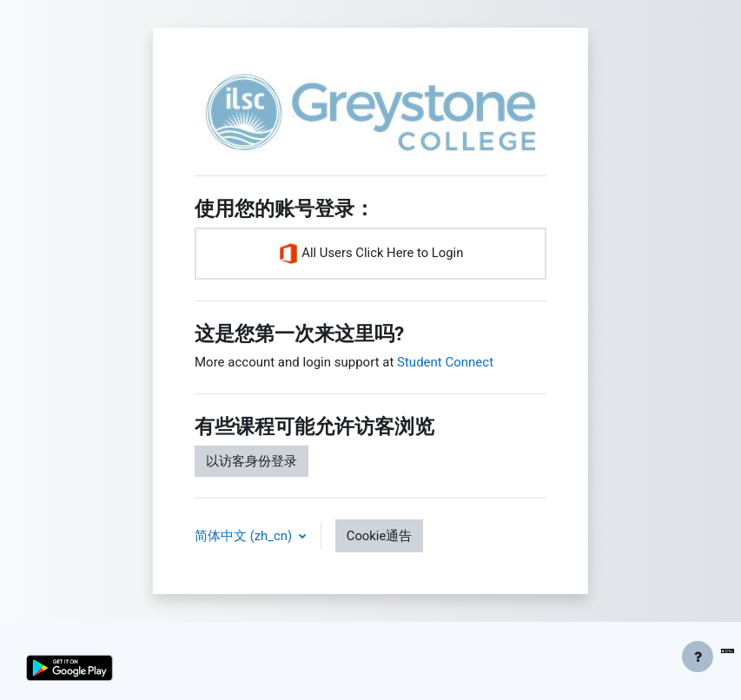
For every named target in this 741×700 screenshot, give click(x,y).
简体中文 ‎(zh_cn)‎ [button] (245, 536)
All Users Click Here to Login (371, 254)
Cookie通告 (380, 536)
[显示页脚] (698, 657)
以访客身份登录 (251, 461)
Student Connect (445, 362)
